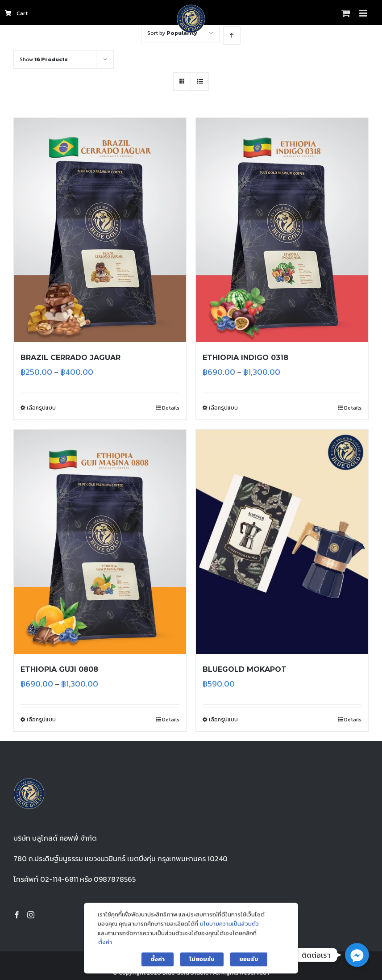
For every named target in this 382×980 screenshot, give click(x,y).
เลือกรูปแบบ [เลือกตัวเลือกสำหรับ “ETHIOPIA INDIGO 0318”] (223, 408)
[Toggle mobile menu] (364, 13)
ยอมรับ (249, 967)
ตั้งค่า (105, 950)
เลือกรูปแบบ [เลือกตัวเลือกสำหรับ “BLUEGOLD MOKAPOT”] (223, 720)
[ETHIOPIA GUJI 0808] (100, 542)
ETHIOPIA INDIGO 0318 (245, 358)
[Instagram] (31, 915)
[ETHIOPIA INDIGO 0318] (282, 230)
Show (44, 59)
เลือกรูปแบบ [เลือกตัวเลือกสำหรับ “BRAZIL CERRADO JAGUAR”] (41, 408)
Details (171, 408)
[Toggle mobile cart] (346, 13)
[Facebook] (17, 915)
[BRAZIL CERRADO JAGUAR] (100, 230)
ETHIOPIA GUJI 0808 (59, 669)
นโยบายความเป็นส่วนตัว (229, 932)
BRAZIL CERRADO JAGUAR (71, 358)
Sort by (172, 33)
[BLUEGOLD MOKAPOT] (282, 542)
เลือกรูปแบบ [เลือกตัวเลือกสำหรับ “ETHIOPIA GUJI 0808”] (41, 720)
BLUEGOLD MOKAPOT (245, 669)
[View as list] (200, 82)
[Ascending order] (232, 36)
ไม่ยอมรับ (202, 967)
